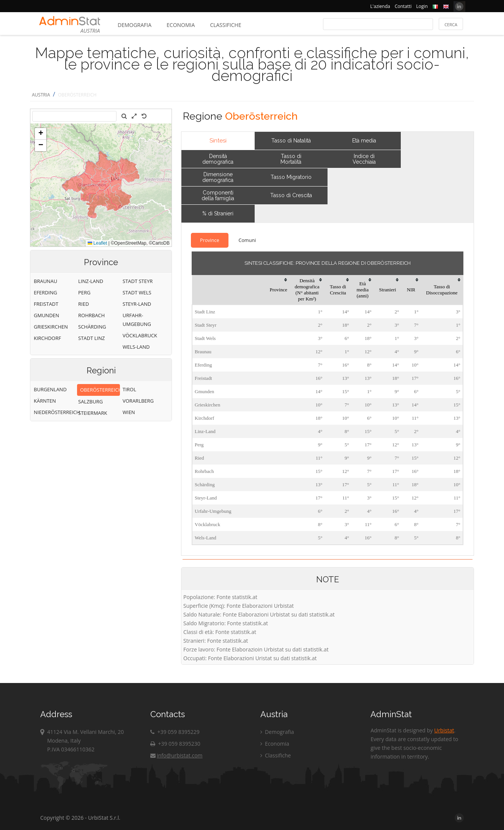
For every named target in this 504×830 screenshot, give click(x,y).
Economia (181, 25)
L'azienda (380, 6)
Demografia (135, 25)
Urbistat (444, 730)
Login (422, 6)
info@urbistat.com (176, 755)
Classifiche (225, 25)
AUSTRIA (41, 95)
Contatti (403, 6)
